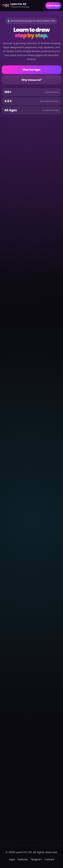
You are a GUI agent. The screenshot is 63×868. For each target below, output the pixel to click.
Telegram (36, 859)
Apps (12, 859)
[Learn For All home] (22, 6)
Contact (49, 859)
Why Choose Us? (32, 80)
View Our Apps (32, 70)
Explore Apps (53, 6)
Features (23, 859)
